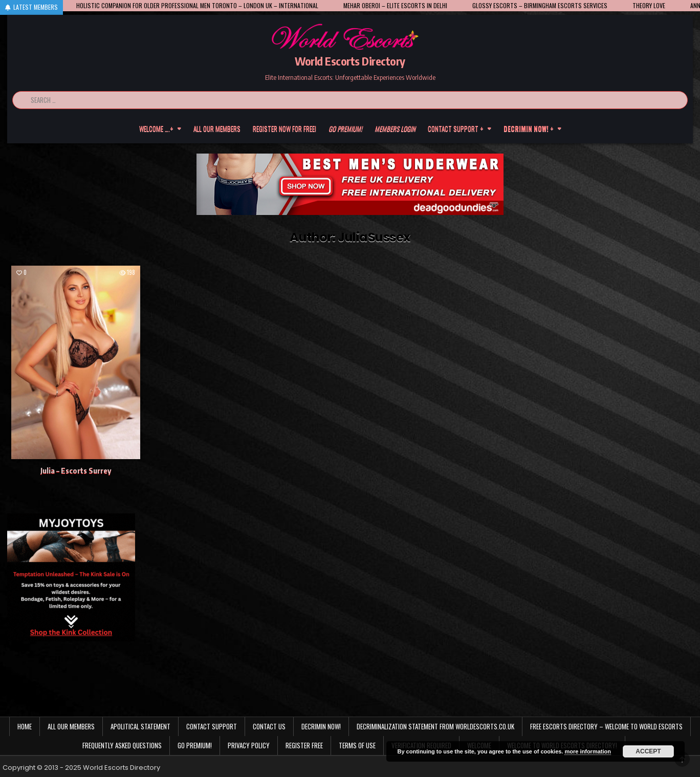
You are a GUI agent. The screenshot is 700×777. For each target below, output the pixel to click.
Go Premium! (195, 745)
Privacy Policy (249, 745)
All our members (217, 128)
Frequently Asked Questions (122, 745)
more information (587, 751)
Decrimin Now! (321, 726)
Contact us (269, 726)
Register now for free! (285, 128)
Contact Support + (456, 128)
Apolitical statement (140, 726)
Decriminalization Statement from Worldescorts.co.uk (435, 726)
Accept (648, 751)
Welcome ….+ (156, 128)
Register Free (304, 745)
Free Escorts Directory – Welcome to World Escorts (606, 726)
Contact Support (212, 726)
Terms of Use (357, 745)
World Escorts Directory (350, 61)
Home (25, 726)
